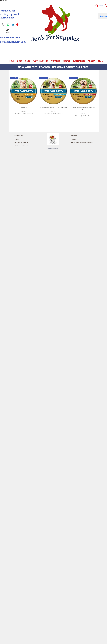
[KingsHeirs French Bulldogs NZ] (82, 142)
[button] (20, 61)
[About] (17, 139)
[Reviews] (74, 135)
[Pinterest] (17, 26)
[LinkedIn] (13, 26)
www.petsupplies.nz (53, 148)
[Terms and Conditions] (22, 146)
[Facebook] (75, 139)
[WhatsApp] (8, 26)
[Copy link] (8, 31)
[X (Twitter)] (3, 26)
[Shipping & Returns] (21, 142)
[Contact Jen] (19, 135)
